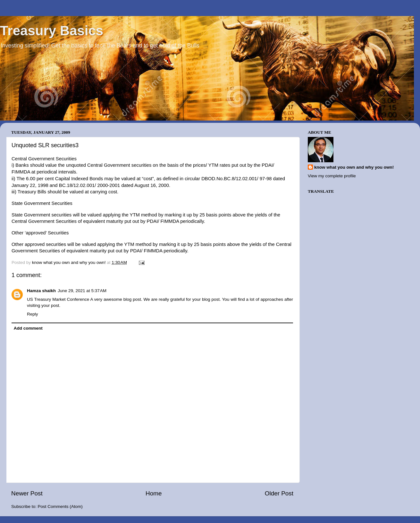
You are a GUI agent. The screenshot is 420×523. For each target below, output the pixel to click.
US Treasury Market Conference (58, 299)
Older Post (279, 493)
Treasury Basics (52, 31)
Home (154, 493)
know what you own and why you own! (354, 167)
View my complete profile (332, 176)
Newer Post (27, 493)
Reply (33, 314)
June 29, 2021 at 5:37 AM (82, 291)
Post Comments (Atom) (60, 506)
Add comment (28, 328)
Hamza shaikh (41, 291)
